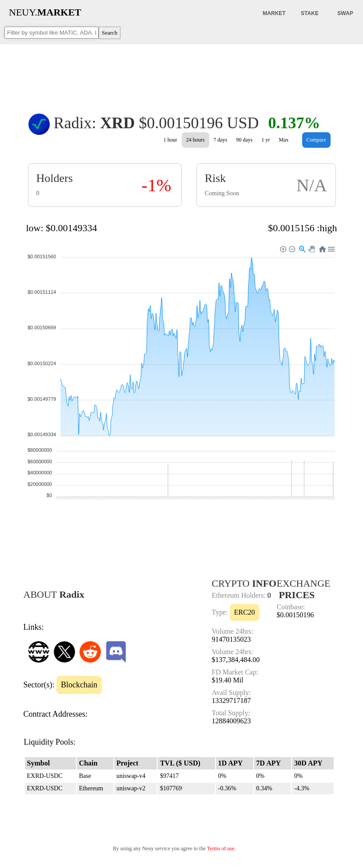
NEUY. (45, 12)
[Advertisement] (182, 73)
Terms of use (221, 848)
